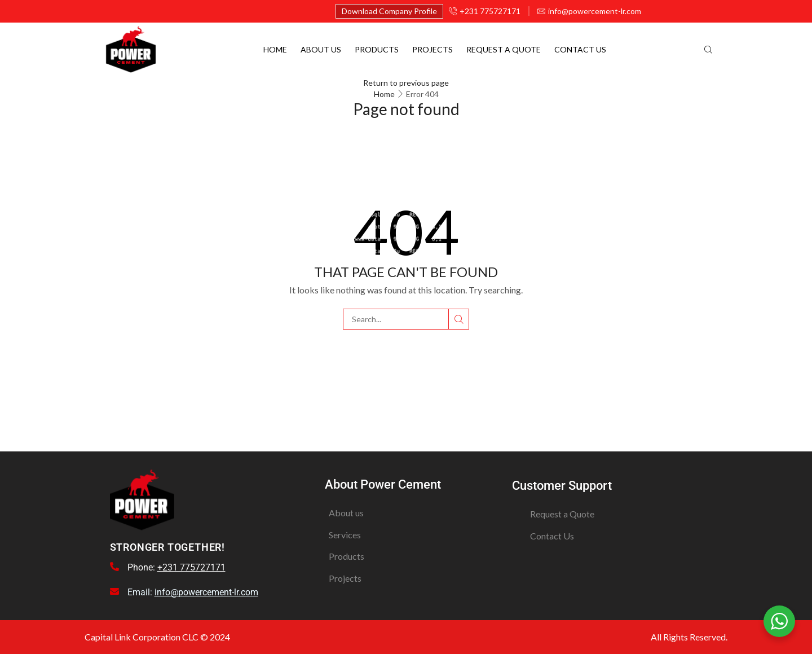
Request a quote (504, 49)
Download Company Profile (389, 11)
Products (377, 49)
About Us (321, 49)
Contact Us (580, 49)
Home (275, 49)
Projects (433, 49)
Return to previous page (406, 83)
